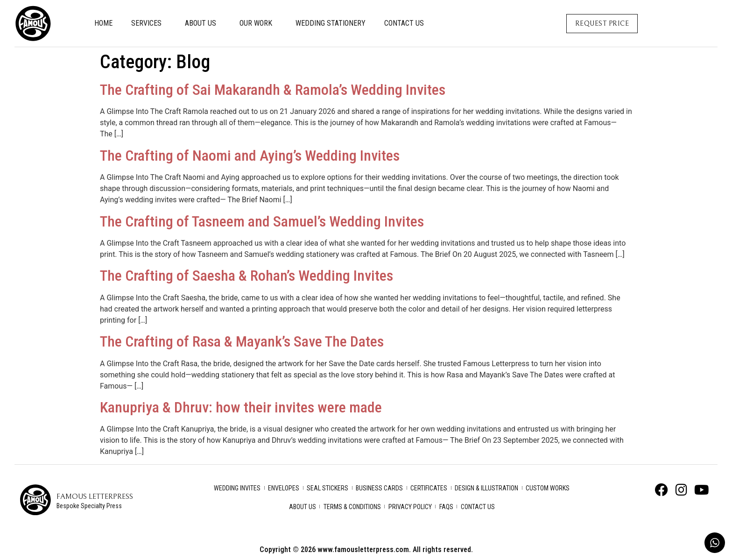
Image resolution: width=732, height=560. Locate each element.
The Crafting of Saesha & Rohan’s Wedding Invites (246, 276)
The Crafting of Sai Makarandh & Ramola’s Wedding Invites (273, 90)
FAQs (446, 507)
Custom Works (548, 488)
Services (149, 23)
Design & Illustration (486, 488)
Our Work (258, 23)
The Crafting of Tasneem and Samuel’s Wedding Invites (262, 221)
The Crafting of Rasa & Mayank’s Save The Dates (242, 341)
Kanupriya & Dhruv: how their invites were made (241, 407)
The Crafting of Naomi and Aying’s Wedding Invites (250, 156)
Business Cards (379, 488)
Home (103, 23)
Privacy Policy (410, 507)
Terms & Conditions (352, 507)
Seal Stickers (327, 488)
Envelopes (284, 488)
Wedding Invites (237, 488)
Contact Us (404, 23)
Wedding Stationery (331, 23)
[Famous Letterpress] (35, 500)
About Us (203, 23)
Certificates (429, 488)
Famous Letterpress (95, 496)
